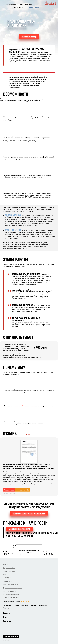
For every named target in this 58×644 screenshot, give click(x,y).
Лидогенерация (7, 578)
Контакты (25, 605)
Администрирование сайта (10, 585)
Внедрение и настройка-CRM (11, 594)
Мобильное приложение (10, 591)
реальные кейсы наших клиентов (25, 406)
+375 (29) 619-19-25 (18, 7)
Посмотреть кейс (23, 490)
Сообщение (29, 626)
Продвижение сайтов (9, 568)
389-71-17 (10, 553)
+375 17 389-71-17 (11, 4)
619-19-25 (48, 553)
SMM (4, 574)
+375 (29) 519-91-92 (26, 4)
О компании (7, 605)
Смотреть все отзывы (9, 494)
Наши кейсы (43, 605)
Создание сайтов (8, 581)
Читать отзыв (9, 490)
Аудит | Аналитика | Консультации (13, 588)
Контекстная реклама (9, 571)
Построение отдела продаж (11, 598)
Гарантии (6, 608)
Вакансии (34, 605)
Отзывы (16, 605)
